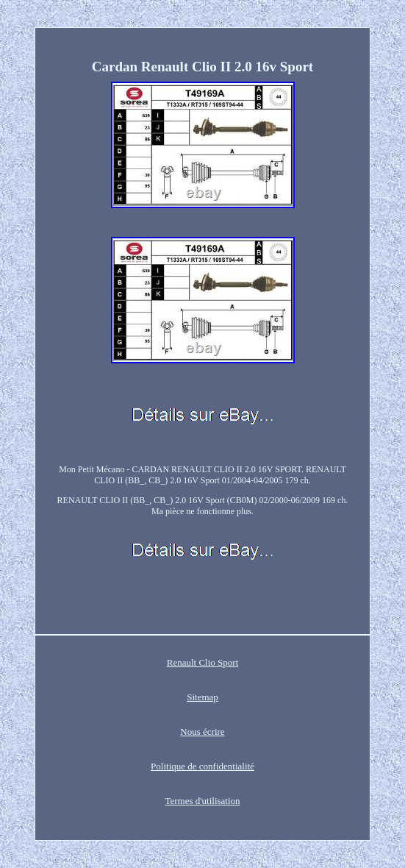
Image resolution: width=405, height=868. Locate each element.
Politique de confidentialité (202, 766)
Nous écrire (202, 732)
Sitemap (202, 697)
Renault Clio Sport (203, 662)
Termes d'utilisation (202, 801)
